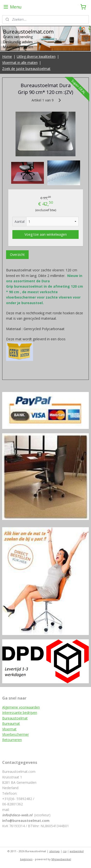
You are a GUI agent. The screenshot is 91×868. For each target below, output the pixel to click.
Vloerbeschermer (16, 734)
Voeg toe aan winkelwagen (46, 234)
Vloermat (9, 729)
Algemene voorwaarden (21, 707)
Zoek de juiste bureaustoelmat (26, 69)
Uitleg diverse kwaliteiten (36, 56)
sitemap (54, 851)
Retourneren (12, 740)
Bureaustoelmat (15, 718)
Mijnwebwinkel (61, 859)
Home (7, 56)
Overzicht (17, 255)
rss (65, 851)
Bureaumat (11, 723)
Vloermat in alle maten (20, 63)
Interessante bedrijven (20, 713)
